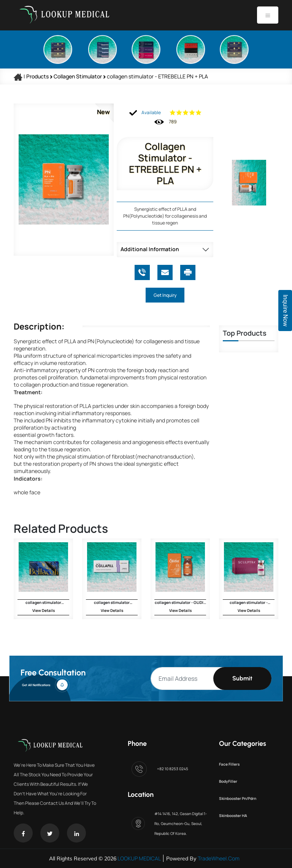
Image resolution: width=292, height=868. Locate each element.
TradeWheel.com (219, 858)
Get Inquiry (165, 295)
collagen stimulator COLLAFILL (112, 602)
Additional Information (150, 249)
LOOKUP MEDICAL (139, 858)
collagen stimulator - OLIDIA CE (180, 602)
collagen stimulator (78, 76)
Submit (242, 678)
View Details (44, 610)
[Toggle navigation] (268, 15)
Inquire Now (285, 311)
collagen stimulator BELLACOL (43, 602)
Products (37, 76)
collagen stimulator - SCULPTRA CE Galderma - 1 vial (249, 602)
